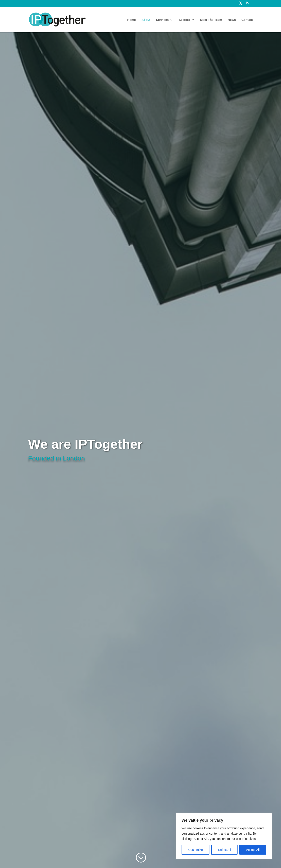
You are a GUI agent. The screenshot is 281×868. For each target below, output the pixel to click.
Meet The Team (211, 20)
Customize (196, 850)
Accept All (253, 850)
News (232, 20)
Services (162, 20)
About (146, 20)
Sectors (184, 20)
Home (132, 20)
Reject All (224, 850)
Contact (247, 20)
